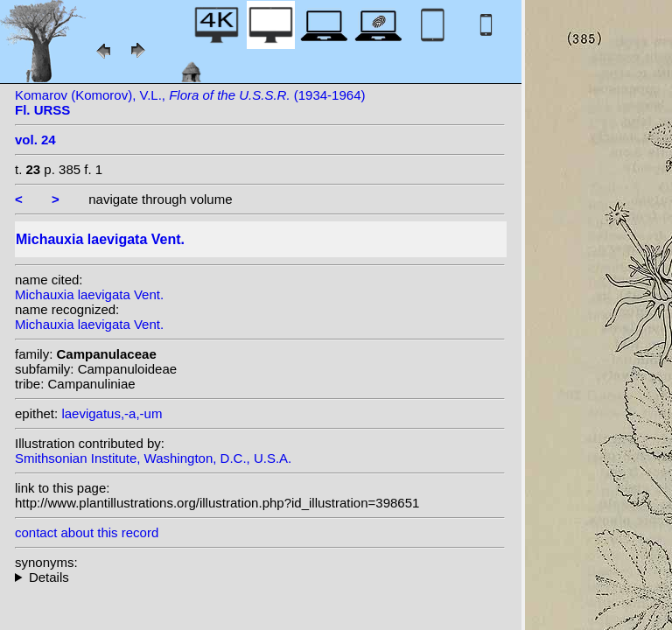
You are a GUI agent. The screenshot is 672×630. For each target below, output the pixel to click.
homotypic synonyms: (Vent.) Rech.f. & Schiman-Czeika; (260, 577)
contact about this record (87, 532)
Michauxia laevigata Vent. (89, 294)
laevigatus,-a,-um (112, 413)
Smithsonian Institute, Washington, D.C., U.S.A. (153, 458)
